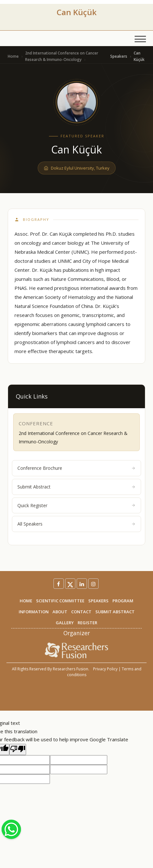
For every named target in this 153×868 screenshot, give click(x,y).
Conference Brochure (76, 468)
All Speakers (76, 524)
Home (13, 56)
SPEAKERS (98, 601)
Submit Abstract (76, 487)
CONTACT (81, 612)
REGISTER (87, 623)
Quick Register (76, 505)
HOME (26, 601)
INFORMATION (34, 612)
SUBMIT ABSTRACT (115, 612)
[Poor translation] (18, 750)
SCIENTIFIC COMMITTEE (60, 601)
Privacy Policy (105, 669)
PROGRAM (123, 601)
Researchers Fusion (71, 669)
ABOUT (60, 612)
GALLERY (65, 623)
